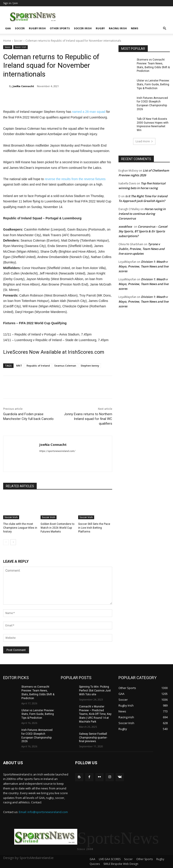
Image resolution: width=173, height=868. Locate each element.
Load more (144, 141)
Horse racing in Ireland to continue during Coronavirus (142, 214)
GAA (8, 28)
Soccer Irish (83, 28)
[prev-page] (6, 542)
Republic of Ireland (38, 366)
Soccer (20, 28)
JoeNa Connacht (23, 86)
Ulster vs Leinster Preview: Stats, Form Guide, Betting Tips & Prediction (153, 84)
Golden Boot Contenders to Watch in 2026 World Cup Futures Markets (57, 528)
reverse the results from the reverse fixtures (75, 179)
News (135, 28)
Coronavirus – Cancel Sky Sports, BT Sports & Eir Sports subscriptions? (143, 231)
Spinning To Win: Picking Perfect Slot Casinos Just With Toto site (95, 691)
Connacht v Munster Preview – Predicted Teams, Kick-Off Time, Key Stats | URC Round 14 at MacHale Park (95, 714)
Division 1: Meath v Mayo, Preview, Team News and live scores (143, 266)
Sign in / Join (10, 3)
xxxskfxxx (125, 227)
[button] (164, 28)
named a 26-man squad (89, 112)
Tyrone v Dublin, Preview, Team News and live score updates (141, 249)
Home (7, 41)
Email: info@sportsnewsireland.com (43, 812)
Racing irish (118, 28)
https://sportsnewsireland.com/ (57, 451)
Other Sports (60, 28)
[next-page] (13, 542)
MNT (19, 366)
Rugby (100, 28)
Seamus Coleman (65, 366)
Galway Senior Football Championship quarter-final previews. (93, 738)
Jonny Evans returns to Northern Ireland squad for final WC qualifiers (88, 419)
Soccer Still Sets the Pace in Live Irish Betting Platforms (94, 528)
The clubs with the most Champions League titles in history (20, 528)
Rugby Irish (37, 28)
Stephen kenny (90, 366)
